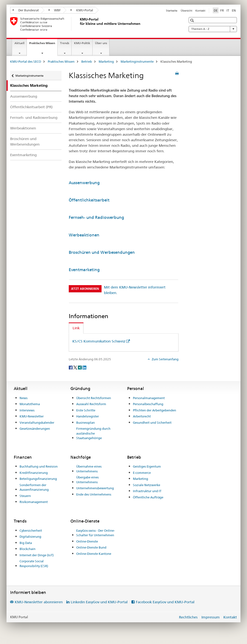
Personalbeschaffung (148, 404)
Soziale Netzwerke (147, 485)
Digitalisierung (30, 537)
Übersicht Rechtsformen (94, 398)
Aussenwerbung (24, 96)
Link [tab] (76, 328)
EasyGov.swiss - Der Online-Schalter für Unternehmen (96, 533)
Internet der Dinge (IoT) (37, 555)
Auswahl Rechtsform (91, 404)
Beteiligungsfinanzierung (38, 479)
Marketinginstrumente (137, 61)
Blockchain (27, 549)
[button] (193, 20)
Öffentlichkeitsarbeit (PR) (31, 107)
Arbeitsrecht (142, 416)
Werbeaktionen (23, 128)
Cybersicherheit (31, 530)
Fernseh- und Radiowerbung (34, 117)
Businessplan (86, 423)
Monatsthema (30, 404)
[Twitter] (76, 367)
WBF (55, 10)
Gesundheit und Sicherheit (152, 423)
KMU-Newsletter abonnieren (39, 602)
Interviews (27, 410)
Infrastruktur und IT (147, 491)
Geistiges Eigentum (147, 466)
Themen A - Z (213, 29)
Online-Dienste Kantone (94, 554)
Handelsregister (88, 416)
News (24, 398)
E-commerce (142, 473)
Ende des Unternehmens (94, 494)
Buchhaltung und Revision (39, 466)
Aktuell (19, 43)
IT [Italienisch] (228, 10)
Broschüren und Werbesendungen (25, 141)
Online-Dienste (87, 541)
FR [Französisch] (222, 10)
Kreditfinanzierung (34, 473)
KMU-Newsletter (32, 416)
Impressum (211, 617)
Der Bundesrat (26, 10)
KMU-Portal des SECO (26, 61)
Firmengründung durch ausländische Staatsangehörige (93, 433)
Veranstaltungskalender (37, 423)
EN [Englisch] (234, 10)
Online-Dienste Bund (91, 547)
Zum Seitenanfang (165, 359)
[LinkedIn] (84, 367)
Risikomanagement (34, 502)
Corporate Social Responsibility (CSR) (34, 563)
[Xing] (80, 367)
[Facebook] (71, 367)
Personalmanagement (149, 398)
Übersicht (186, 11)
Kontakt (200, 11)
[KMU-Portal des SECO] (79, 24)
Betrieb (87, 61)
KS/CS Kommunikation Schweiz (99, 341)
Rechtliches (188, 617)
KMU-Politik (82, 43)
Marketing (106, 61)
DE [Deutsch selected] (216, 10)
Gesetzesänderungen (35, 429)
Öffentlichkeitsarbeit (89, 200)
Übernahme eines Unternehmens (89, 469)
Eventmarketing (23, 155)
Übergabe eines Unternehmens (87, 480)
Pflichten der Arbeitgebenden (154, 410)
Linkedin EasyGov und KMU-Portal (99, 602)
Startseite (172, 11)
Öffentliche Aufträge (148, 497)
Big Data (26, 543)
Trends (65, 43)
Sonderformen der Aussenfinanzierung (34, 487)
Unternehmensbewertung (95, 488)
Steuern (25, 496)
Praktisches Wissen (43, 45)
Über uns (101, 43)
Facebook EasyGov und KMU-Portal (165, 602)
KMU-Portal (82, 10)
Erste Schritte (86, 410)
